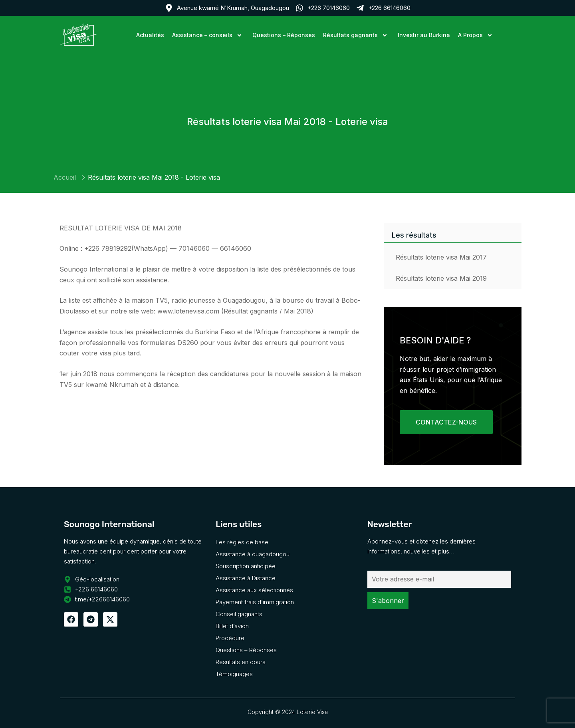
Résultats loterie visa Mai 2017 (441, 257)
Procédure (230, 638)
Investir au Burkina (424, 35)
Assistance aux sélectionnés (254, 590)
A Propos (476, 35)
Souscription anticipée (246, 566)
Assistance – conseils (208, 35)
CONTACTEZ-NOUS (446, 422)
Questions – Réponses (284, 35)
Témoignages (234, 674)
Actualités (150, 35)
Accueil (65, 177)
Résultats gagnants (356, 35)
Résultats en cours (241, 662)
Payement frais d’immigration (255, 602)
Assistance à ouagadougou (253, 554)
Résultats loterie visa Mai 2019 (441, 278)
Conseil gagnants (239, 614)
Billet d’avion (232, 626)
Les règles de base (242, 542)
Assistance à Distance (246, 578)
